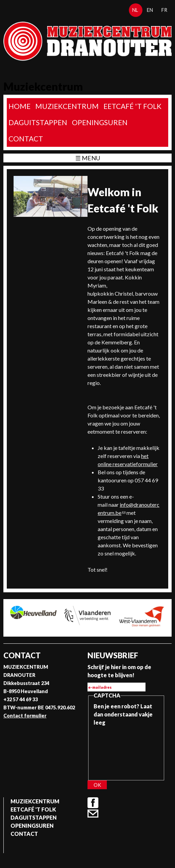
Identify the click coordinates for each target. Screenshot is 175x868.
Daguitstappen (38, 122)
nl (135, 10)
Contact (26, 139)
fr (164, 10)
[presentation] (121, 751)
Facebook (93, 803)
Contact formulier (25, 716)
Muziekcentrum (67, 106)
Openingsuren (100, 122)
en (150, 10)
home (20, 106)
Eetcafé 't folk (132, 106)
